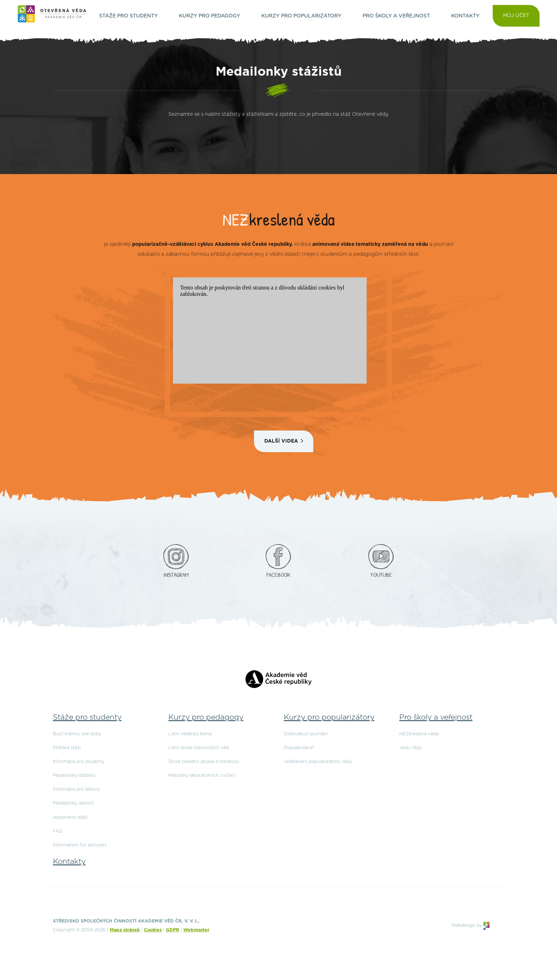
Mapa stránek (125, 930)
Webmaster (196, 930)
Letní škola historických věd (199, 748)
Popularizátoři (299, 748)
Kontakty (69, 862)
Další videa (281, 441)
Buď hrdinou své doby (77, 734)
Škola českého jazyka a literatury (204, 762)
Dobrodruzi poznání (306, 734)
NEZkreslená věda (419, 734)
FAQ (58, 831)
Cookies (153, 930)
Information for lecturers (80, 845)
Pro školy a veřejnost (436, 717)
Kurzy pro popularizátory (329, 717)
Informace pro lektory (77, 789)
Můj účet (516, 16)
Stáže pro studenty (87, 717)
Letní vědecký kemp (190, 734)
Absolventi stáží (70, 817)
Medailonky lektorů (74, 803)
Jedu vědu (411, 748)
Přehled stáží (67, 748)
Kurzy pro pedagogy (206, 717)
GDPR (172, 930)
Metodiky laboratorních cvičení (202, 776)
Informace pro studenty (79, 762)
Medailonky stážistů (74, 776)
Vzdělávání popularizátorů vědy (318, 762)
